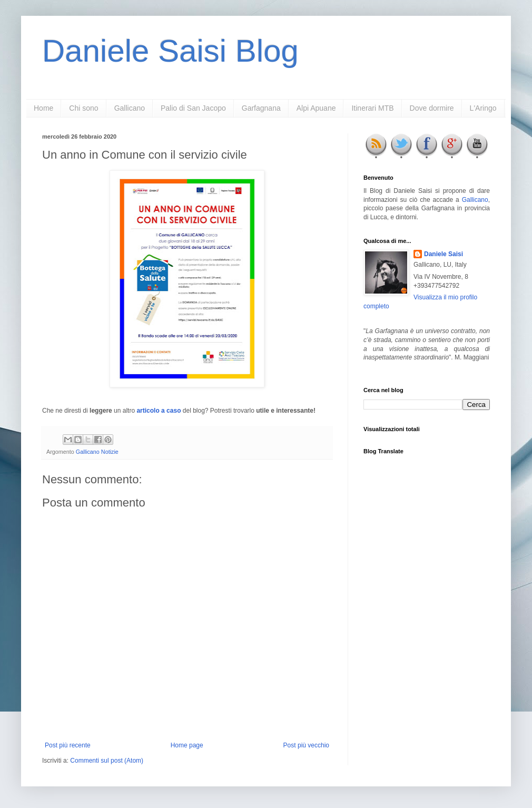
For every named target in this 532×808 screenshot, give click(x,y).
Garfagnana (261, 108)
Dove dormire (432, 108)
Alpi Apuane (316, 108)
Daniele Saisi (444, 254)
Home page (187, 745)
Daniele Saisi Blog (170, 51)
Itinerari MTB (372, 108)
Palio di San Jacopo (193, 108)
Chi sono (83, 108)
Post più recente (68, 745)
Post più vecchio (306, 745)
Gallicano (130, 108)
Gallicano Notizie (97, 452)
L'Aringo (483, 108)
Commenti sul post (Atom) (107, 761)
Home (43, 108)
